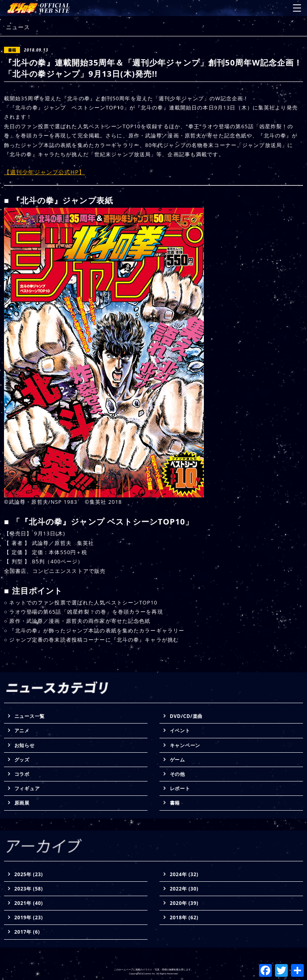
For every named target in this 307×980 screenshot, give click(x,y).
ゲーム (177, 760)
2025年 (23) (29, 874)
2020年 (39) (184, 903)
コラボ (22, 774)
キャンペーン (185, 745)
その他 (177, 774)
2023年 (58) (29, 889)
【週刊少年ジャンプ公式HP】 (44, 172)
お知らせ (25, 745)
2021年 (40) (29, 903)
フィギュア (27, 788)
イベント (180, 731)
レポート (180, 788)
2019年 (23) (29, 917)
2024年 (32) (184, 874)
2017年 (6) (27, 932)
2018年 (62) (184, 917)
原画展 (22, 803)
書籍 (175, 803)
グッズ (22, 760)
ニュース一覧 (30, 716)
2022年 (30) (184, 889)
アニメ (22, 731)
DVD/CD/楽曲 (186, 716)
